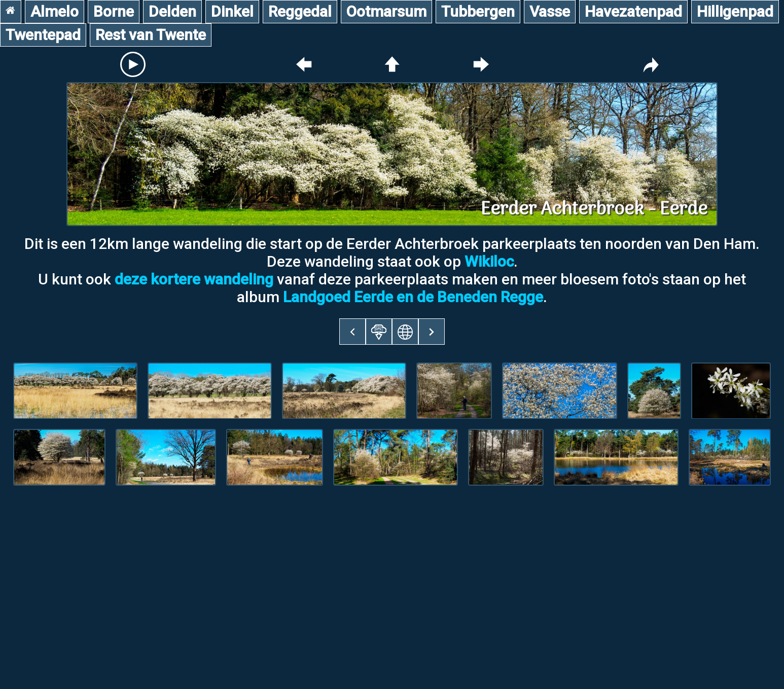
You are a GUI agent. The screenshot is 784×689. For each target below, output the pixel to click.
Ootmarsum (386, 11)
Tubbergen (478, 11)
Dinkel (232, 11)
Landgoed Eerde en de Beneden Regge (413, 297)
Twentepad (43, 35)
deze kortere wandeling (194, 279)
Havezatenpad (633, 11)
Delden (172, 11)
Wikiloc (489, 261)
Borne (114, 11)
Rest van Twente (151, 35)
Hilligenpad (735, 11)
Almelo (55, 11)
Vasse (550, 11)
